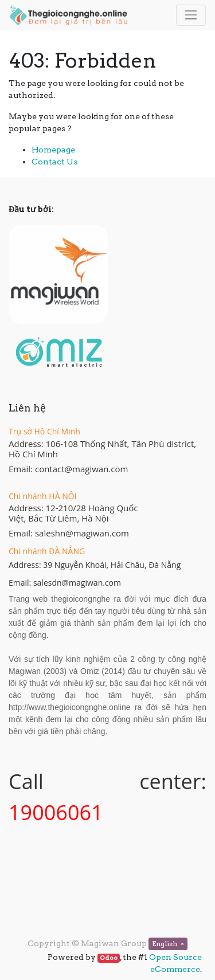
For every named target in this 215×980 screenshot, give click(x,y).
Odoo (109, 958)
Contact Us (54, 162)
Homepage (53, 150)
